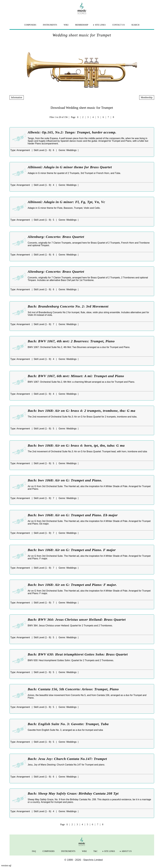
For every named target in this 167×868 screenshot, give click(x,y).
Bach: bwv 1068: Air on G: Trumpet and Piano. (65, 480)
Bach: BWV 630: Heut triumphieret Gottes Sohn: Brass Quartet (78, 654)
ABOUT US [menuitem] (127, 851)
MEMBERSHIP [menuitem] (82, 25)
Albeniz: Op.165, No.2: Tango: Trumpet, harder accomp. (72, 132)
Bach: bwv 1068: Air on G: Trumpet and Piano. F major (72, 550)
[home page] (82, 8)
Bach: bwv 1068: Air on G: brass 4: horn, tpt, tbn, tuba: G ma (76, 445)
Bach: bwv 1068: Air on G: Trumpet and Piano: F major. (72, 585)
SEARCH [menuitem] (135, 25)
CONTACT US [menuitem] (118, 25)
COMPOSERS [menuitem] (30, 25)
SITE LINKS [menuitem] (100, 25)
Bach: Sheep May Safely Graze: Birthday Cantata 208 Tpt (73, 793)
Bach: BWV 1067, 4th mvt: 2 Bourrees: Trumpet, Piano (71, 341)
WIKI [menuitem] (66, 25)
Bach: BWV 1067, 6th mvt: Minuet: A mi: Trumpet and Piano (76, 376)
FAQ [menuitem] (34, 851)
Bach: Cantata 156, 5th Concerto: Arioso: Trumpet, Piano (73, 689)
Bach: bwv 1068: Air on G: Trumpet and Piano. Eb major (73, 515)
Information (17, 97)
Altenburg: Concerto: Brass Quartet (56, 237)
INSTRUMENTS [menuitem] (50, 25)
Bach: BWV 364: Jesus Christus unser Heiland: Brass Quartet (77, 620)
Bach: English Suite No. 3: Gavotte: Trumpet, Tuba (68, 724)
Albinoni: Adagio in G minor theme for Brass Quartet (70, 167)
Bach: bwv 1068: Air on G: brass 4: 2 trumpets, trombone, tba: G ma (82, 411)
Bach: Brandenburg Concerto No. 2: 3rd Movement (68, 306)
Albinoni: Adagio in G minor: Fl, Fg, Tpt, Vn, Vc (67, 202)
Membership (147, 97)
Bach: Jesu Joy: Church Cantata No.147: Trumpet (67, 759)
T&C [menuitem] (96, 851)
